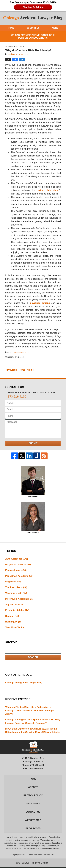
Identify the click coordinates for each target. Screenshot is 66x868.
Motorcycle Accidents (20, 599)
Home (11, 28)
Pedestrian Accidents (19, 576)
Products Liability (17, 610)
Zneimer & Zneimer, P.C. (44, 856)
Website (33, 788)
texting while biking (48, 190)
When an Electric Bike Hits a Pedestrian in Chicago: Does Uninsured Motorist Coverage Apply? (30, 711)
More (55, 28)
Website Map (33, 821)
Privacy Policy (33, 796)
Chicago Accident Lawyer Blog (33, 18)
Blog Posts (33, 829)
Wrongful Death (16, 593)
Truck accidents (16, 587)
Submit (33, 443)
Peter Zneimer (33, 482)
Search (33, 658)
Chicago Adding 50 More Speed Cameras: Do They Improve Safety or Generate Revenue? (30, 722)
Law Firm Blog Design (32, 864)
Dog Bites (13, 582)
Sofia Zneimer (33, 518)
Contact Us (33, 28)
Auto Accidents (17, 559)
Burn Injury (14, 622)
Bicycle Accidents (21, 352)
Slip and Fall (14, 605)
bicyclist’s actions (40, 303)
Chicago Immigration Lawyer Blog (24, 683)
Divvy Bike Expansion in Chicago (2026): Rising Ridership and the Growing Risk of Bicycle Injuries (33, 731)
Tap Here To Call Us (33, 7)
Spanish (12, 616)
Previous (11, 370)
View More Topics (15, 628)
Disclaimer (33, 805)
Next (31, 370)
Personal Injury (16, 570)
